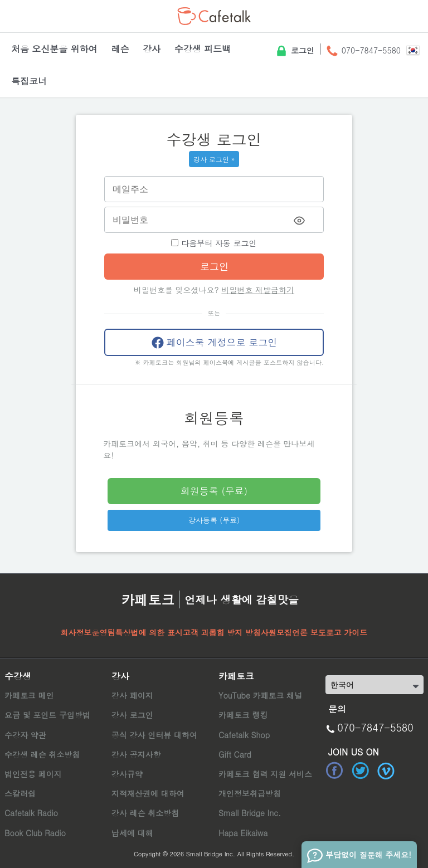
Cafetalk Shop (244, 735)
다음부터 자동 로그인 (214, 243)
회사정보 (76, 632)
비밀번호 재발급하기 (258, 290)
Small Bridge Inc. (250, 813)
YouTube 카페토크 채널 (260, 695)
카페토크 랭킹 (243, 715)
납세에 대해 (132, 833)
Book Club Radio (35, 833)
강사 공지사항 (136, 754)
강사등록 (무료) (214, 520)
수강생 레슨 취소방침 (42, 754)
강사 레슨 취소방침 (145, 813)
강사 (152, 49)
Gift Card (235, 754)
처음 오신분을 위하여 (54, 49)
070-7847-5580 (363, 51)
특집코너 (29, 81)
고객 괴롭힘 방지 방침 (222, 632)
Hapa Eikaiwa (243, 833)
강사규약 (127, 774)
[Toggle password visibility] (299, 221)
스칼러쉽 (20, 793)
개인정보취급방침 (250, 793)
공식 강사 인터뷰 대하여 (154, 735)
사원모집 (276, 632)
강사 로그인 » (214, 159)
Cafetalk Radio (31, 813)
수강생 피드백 (203, 49)
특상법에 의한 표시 (149, 632)
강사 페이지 (132, 695)
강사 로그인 (132, 715)
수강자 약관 (25, 735)
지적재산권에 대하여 (148, 793)
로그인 (295, 51)
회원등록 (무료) (214, 491)
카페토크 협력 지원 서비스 (265, 774)
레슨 (120, 49)
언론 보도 (309, 632)
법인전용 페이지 (33, 774)
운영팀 (104, 632)
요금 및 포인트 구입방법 (47, 715)
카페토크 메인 (29, 695)
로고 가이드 (347, 632)
